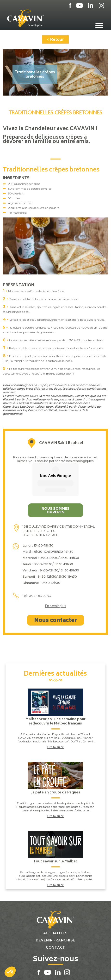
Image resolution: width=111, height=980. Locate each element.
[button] (10, 972)
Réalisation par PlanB (67, 971)
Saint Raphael (36, 25)
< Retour (55, 40)
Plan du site (38, 971)
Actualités (55, 900)
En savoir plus (55, 573)
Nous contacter (55, 587)
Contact (55, 914)
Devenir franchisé (55, 907)
